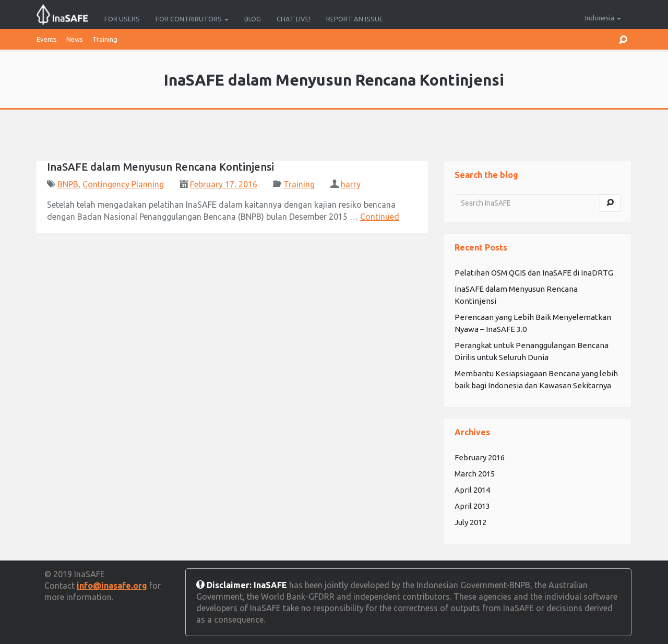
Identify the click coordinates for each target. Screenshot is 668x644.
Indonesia (603, 18)
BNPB (68, 184)
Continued (380, 217)
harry (351, 184)
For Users (122, 19)
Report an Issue (355, 19)
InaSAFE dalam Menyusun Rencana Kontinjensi (160, 167)
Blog (253, 19)
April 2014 (472, 490)
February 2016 (480, 457)
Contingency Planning (123, 184)
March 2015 (475, 474)
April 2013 (472, 506)
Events (47, 39)
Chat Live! (294, 19)
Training (105, 39)
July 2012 (470, 522)
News (75, 39)
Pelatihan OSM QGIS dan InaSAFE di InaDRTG (534, 273)
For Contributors (192, 19)
